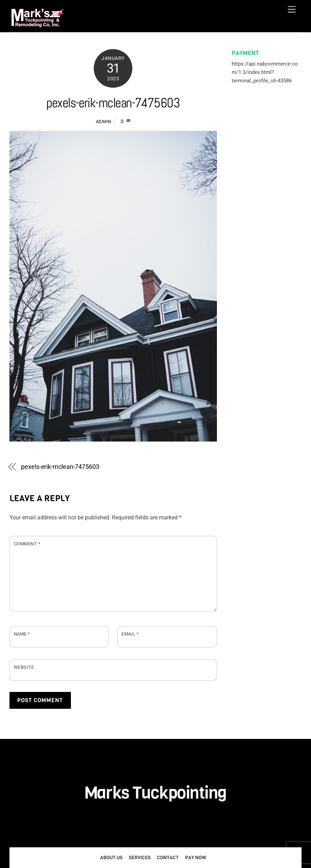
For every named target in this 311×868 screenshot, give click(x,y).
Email (130, 634)
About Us (111, 858)
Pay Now (196, 858)
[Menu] (292, 10)
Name (22, 634)
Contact (168, 858)
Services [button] (140, 858)
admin (104, 122)
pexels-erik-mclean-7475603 (113, 103)
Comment (27, 544)
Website (24, 667)
